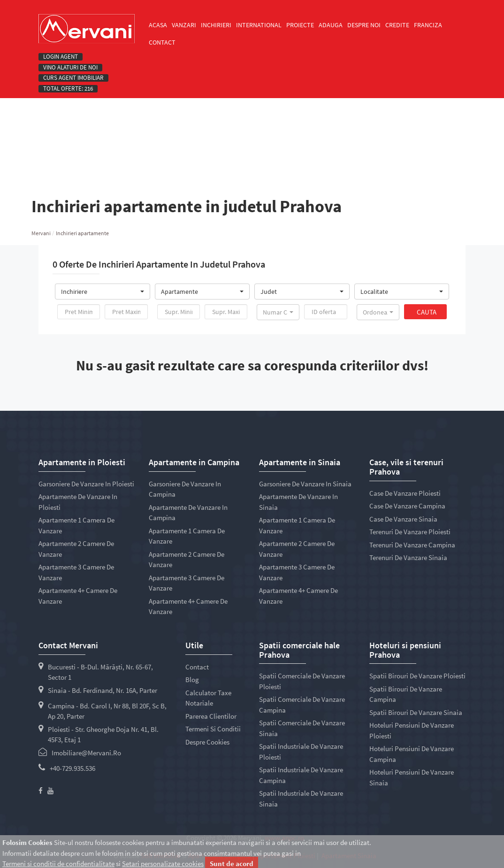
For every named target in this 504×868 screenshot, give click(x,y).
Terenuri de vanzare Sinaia (408, 557)
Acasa (158, 25)
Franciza (428, 25)
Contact (162, 42)
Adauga (331, 25)
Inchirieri (216, 25)
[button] (103, 292)
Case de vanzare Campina (407, 506)
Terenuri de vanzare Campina (412, 545)
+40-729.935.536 (73, 768)
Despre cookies (207, 742)
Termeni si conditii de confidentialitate (58, 864)
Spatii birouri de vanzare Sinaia (416, 712)
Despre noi (364, 25)
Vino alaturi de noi (70, 68)
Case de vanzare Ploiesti (405, 493)
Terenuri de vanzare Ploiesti (410, 532)
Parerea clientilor (211, 716)
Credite (397, 25)
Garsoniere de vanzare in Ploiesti (86, 484)
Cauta (427, 312)
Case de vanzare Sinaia (403, 519)
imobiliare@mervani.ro (86, 753)
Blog (192, 680)
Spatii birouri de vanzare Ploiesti (417, 676)
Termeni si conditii (213, 729)
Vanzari (184, 25)
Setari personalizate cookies (163, 864)
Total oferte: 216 (68, 89)
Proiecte (300, 25)
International (259, 25)
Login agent (61, 57)
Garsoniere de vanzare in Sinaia (305, 484)
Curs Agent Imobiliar (73, 78)
